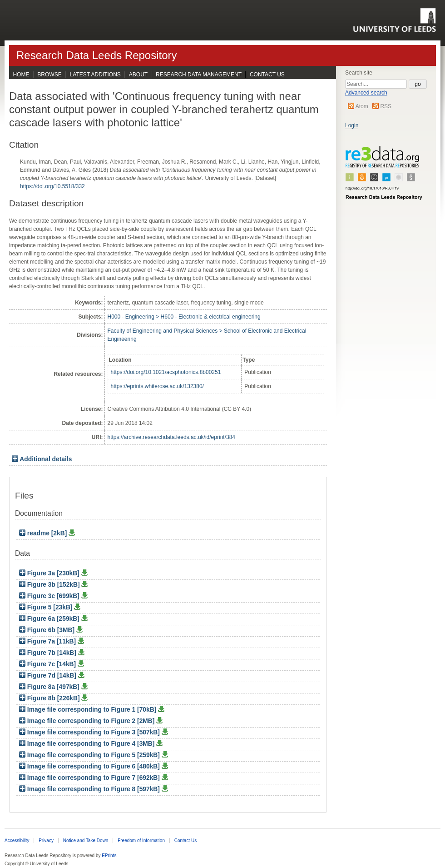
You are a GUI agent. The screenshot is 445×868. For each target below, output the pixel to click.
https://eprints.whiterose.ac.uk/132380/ (157, 386)
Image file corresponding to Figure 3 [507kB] (90, 732)
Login (352, 125)
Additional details (46, 459)
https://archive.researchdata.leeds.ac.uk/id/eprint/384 (172, 437)
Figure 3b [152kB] (50, 585)
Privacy (46, 841)
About (138, 75)
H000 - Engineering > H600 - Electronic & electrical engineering (184, 317)
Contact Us (267, 75)
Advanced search (366, 93)
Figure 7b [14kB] (49, 653)
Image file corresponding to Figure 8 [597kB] (90, 789)
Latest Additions (95, 75)
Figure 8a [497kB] (50, 687)
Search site (359, 73)
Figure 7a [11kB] (48, 641)
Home (21, 75)
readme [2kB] (44, 533)
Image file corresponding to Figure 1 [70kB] (89, 710)
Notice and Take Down (86, 841)
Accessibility (17, 841)
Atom (362, 106)
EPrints (109, 856)
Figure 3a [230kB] (50, 573)
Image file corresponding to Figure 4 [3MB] (88, 744)
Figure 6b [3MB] (48, 630)
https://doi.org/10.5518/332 (52, 186)
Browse (49, 75)
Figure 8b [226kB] (50, 698)
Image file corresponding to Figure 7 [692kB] (90, 778)
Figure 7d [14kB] (49, 676)
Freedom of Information (141, 841)
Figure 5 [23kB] (47, 607)
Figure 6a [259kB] (50, 619)
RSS (386, 106)
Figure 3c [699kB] (50, 596)
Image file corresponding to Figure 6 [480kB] (90, 766)
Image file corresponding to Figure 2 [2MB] (88, 721)
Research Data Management (199, 75)
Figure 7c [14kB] (48, 664)
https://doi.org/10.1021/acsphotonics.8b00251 (166, 372)
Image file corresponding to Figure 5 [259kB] (90, 755)
